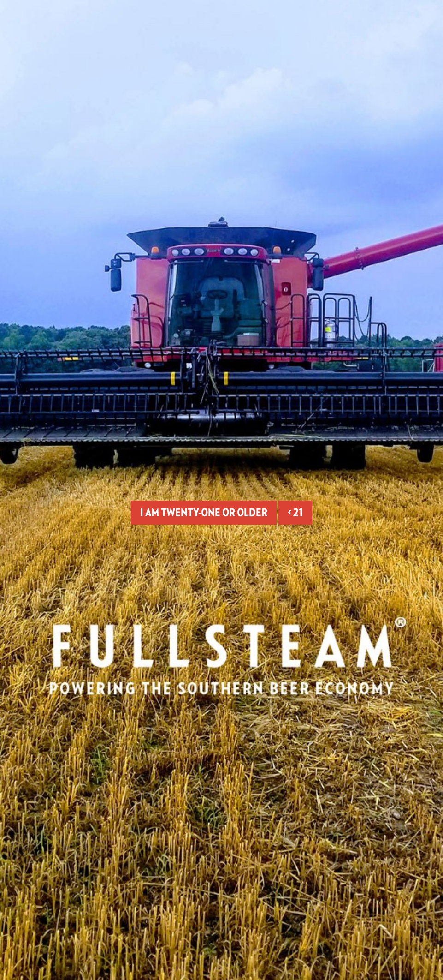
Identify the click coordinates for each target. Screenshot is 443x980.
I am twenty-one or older (204, 512)
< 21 (295, 512)
